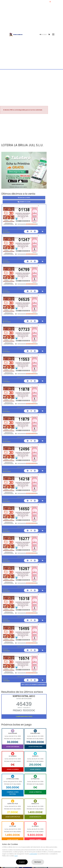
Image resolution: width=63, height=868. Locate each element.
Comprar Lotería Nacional (13, 793)
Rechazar (38, 862)
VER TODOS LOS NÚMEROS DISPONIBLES (34, 685)
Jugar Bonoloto (35, 817)
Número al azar (24, 202)
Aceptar (22, 862)
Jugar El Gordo (35, 840)
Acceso (43, 35)
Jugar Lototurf (13, 840)
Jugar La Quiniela (13, 769)
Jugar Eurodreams (13, 747)
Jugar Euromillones (35, 747)
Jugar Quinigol (35, 769)
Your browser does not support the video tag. (24, 129)
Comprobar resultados (24, 716)
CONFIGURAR (33, 854)
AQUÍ (16, 856)
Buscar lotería (24, 198)
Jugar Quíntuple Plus (13, 817)
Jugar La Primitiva (35, 792)
